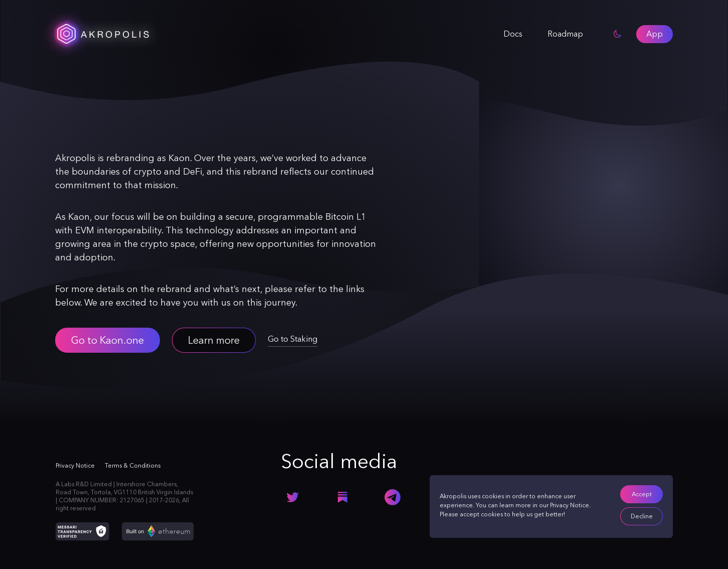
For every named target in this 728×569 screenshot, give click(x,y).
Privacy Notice (570, 505)
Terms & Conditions (133, 466)
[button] (655, 34)
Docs (513, 34)
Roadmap (565, 34)
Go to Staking (293, 339)
